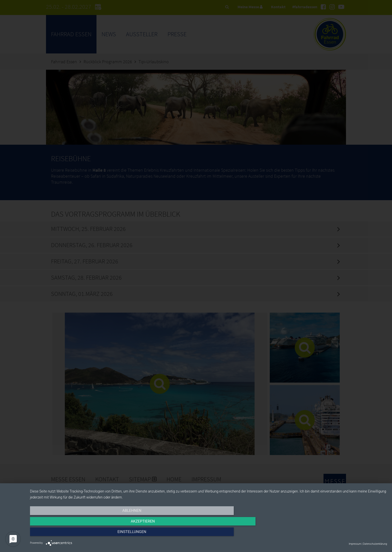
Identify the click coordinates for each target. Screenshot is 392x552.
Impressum (355, 544)
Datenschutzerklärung (375, 544)
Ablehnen (83, 534)
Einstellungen (333, 534)
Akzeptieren (208, 534)
